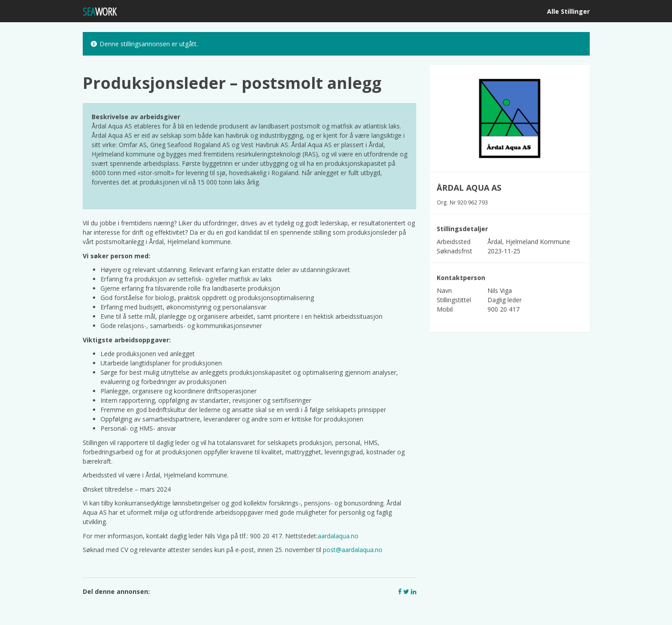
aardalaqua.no (338, 536)
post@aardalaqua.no (353, 550)
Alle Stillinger (568, 11)
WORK (100, 11)
